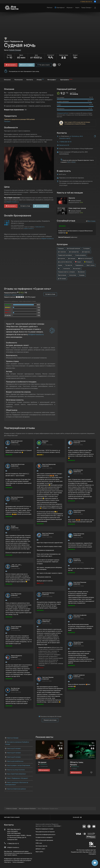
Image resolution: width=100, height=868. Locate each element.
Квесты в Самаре (12, 738)
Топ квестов (69, 265)
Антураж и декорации (63, 101)
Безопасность (61, 109)
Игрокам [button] (70, 8)
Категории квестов (41, 846)
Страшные (61, 249)
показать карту (65, 138)
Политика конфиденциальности (45, 835)
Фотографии (52, 80)
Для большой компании (73, 249)
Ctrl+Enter (57, 826)
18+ (59, 269)
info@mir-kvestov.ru (12, 202)
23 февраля (88, 262)
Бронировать (11, 65)
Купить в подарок (27, 65)
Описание (7, 80)
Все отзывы (91, 221)
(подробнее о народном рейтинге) (14, 295)
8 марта (78, 262)
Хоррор (60, 265)
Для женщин (72, 258)
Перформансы (79, 265)
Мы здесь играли (44, 65)
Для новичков (62, 252)
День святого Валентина (65, 262)
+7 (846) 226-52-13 (86, 2)
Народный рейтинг (63, 113)
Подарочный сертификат (65, 255)
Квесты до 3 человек (13, 749)
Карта (77, 8)
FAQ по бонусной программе (44, 840)
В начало (77, 817)
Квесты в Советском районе (15, 789)
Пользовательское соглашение (45, 832)
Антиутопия (73, 275)
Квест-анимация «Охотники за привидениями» (17, 784)
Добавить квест (40, 849)
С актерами (86, 249)
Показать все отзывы (50, 720)
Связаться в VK (64, 145)
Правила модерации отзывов (44, 829)
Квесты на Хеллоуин (85, 258)
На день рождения (81, 255)
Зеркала (72, 198)
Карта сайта (39, 852)
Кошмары (82, 275)
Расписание (19, 80)
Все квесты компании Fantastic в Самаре (17, 743)
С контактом (66, 269)
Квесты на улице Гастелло (15, 770)
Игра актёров (60, 98)
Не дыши (42, 762)
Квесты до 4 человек (13, 753)
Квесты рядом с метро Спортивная (18, 765)
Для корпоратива (74, 252)
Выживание (81, 272)
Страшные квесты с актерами (66, 272)
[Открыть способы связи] (95, 863)
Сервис (59, 105)
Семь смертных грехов (77, 208)
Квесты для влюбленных (14, 761)
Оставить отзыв (25, 206)
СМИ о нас (39, 843)
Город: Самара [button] (87, 8)
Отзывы (40, 80)
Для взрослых (86, 252)
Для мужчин (61, 258)
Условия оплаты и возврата (44, 837)
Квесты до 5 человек (13, 757)
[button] (52, 149)
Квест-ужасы (91, 265)
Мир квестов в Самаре (12, 817)
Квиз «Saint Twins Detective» (15, 774)
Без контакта (77, 269)
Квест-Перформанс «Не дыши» (17, 778)
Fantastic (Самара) (15, 50)
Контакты (30, 80)
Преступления (62, 275)
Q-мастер (8, 315)
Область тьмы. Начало (77, 763)
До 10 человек (62, 279)
